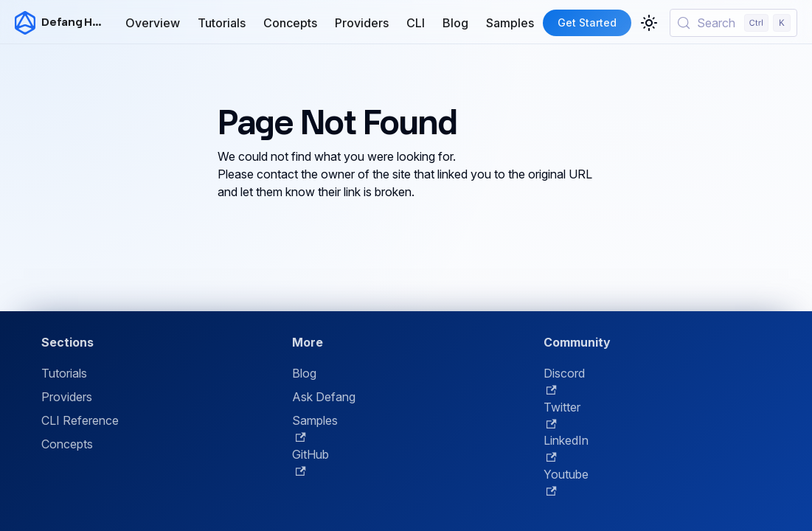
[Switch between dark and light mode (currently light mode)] (649, 23)
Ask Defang (324, 397)
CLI (416, 23)
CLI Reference (80, 420)
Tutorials (222, 23)
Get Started (587, 22)
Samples (510, 23)
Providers (362, 23)
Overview (153, 23)
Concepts (290, 23)
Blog (455, 23)
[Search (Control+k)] (733, 23)
